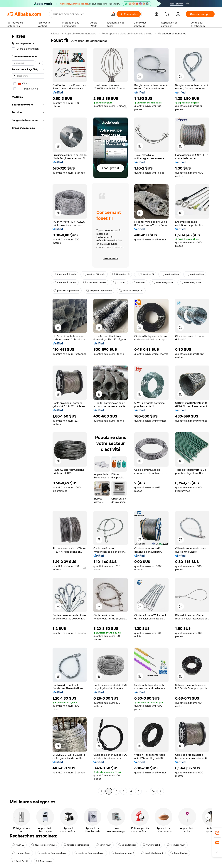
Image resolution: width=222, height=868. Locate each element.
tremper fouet (176, 845)
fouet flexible (179, 853)
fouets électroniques (44, 845)
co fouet (119, 282)
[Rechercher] (129, 14)
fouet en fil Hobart (65, 282)
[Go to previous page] (101, 791)
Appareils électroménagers (81, 33)
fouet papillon (170, 274)
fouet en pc (44, 861)
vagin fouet (104, 845)
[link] (217, 833)
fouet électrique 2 (123, 853)
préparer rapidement (66, 291)
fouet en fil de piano (131, 291)
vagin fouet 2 (127, 845)
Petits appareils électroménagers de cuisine (127, 33)
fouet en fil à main (65, 274)
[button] (113, 14)
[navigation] (28, 413)
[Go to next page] (161, 791)
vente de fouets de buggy (53, 853)
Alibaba (55, 33)
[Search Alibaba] (80, 14)
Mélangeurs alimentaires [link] (172, 33)
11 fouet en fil (121, 274)
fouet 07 (18, 845)
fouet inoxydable (162, 282)
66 (153, 791)
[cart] (168, 15)
